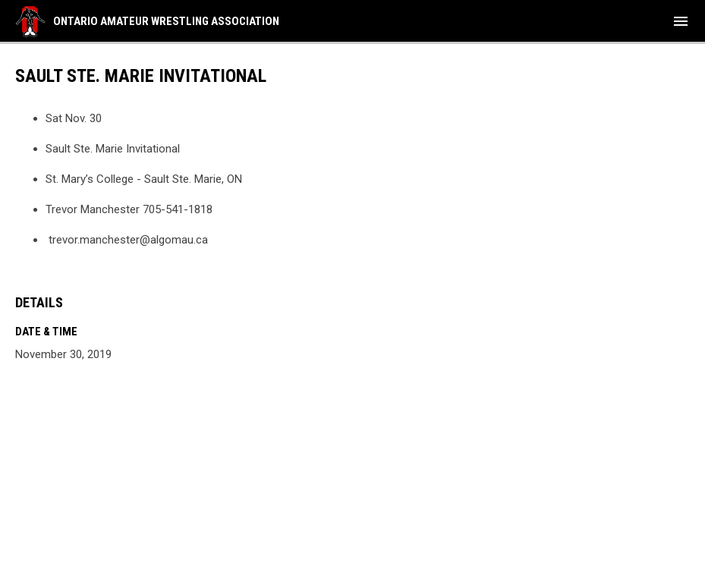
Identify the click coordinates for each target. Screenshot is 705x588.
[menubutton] (681, 21)
